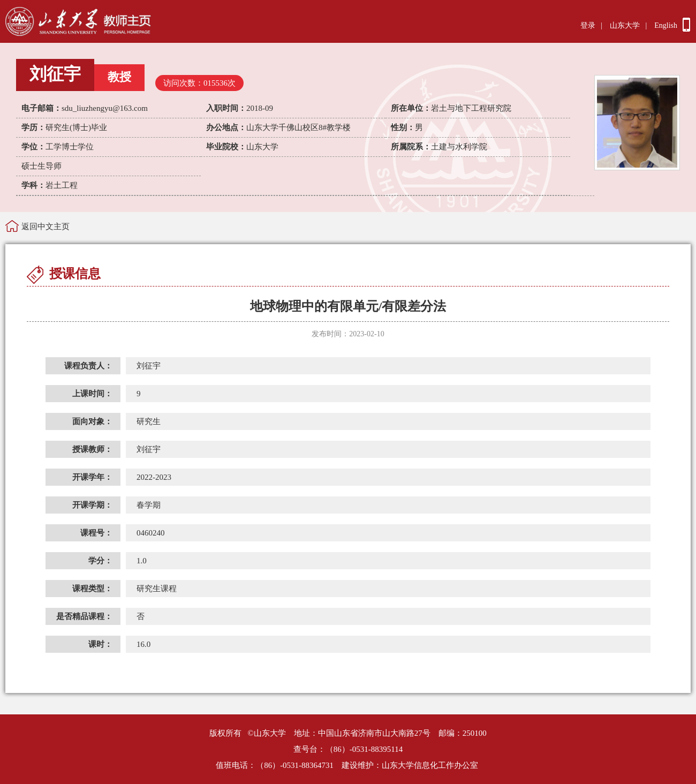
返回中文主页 (46, 227)
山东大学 (625, 25)
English (666, 25)
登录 (588, 25)
